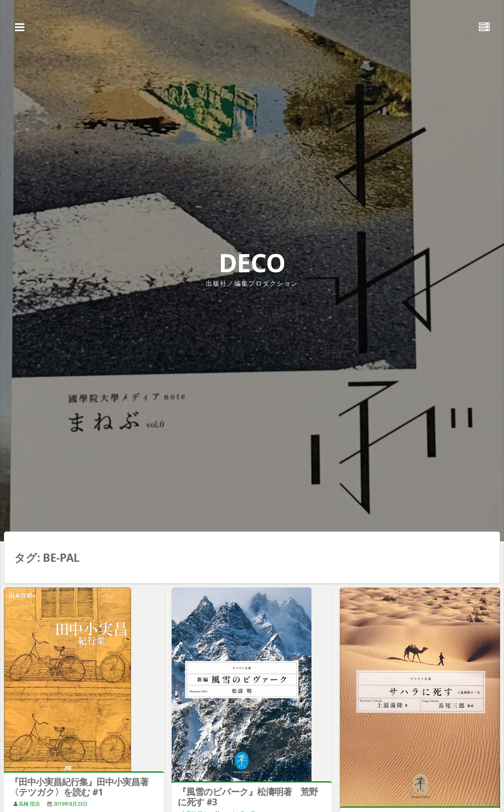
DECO (252, 263)
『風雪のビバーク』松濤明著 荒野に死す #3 (248, 797)
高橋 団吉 (29, 804)
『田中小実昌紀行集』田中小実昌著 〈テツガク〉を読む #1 (83, 787)
